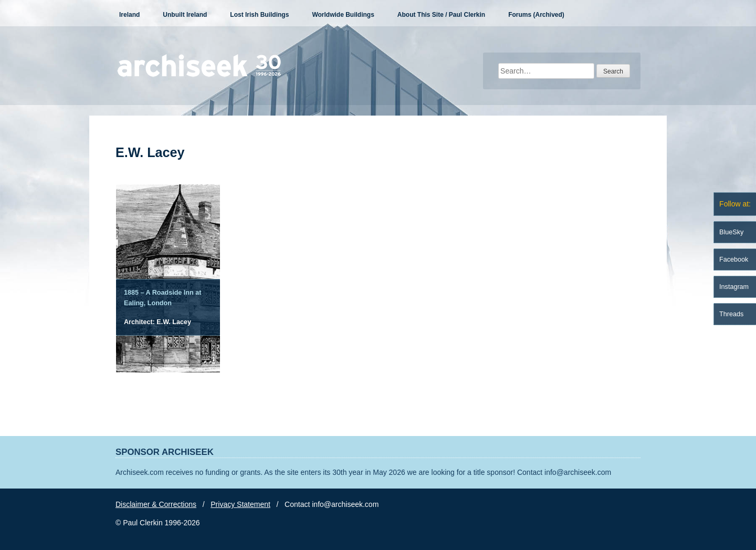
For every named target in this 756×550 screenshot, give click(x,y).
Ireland (129, 15)
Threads (731, 314)
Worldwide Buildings (343, 15)
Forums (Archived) (536, 15)
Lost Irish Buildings (259, 15)
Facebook (734, 260)
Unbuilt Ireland (185, 15)
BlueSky (731, 232)
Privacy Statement (240, 504)
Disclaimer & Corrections (156, 504)
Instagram (734, 287)
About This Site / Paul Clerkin (441, 15)
